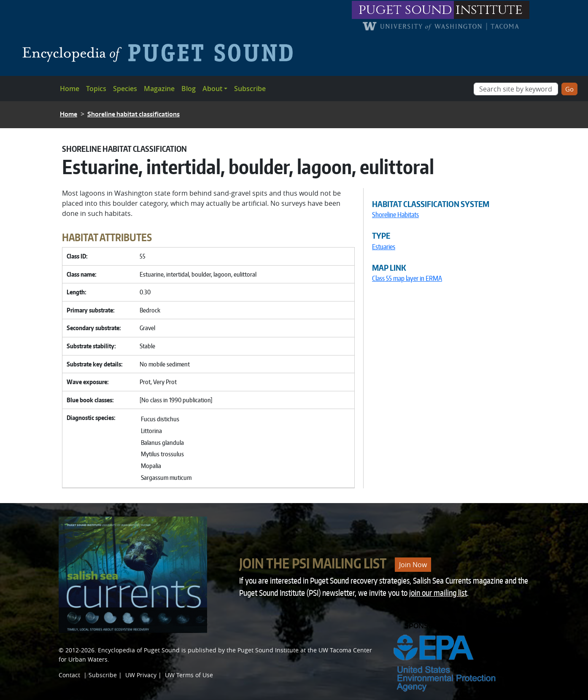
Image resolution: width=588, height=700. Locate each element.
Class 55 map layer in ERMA (407, 278)
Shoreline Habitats (395, 215)
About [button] (212, 89)
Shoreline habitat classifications (134, 114)
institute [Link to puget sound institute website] (489, 10)
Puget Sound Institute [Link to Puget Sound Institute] (268, 650)
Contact (69, 675)
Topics (96, 89)
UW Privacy (141, 675)
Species (125, 89)
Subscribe (250, 89)
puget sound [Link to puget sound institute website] (405, 10)
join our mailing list (438, 593)
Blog (189, 89)
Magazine (159, 89)
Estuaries (384, 247)
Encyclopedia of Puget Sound (139, 650)
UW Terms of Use (189, 675)
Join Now (413, 565)
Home (70, 89)
